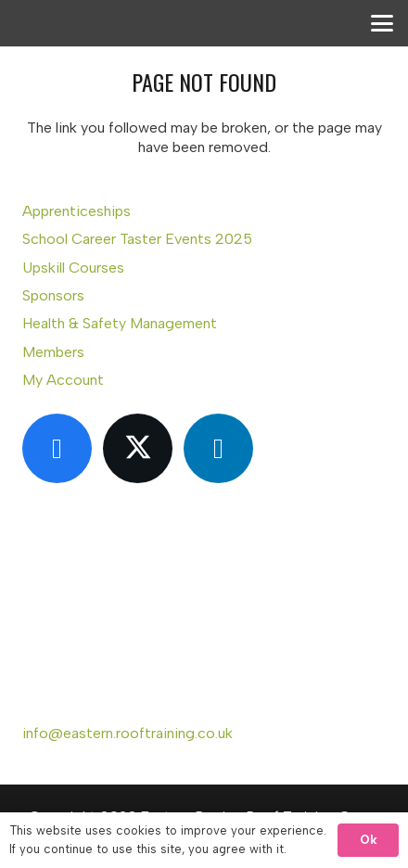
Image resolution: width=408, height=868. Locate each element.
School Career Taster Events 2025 (137, 239)
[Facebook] (57, 448)
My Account (63, 380)
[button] (382, 23)
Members (53, 352)
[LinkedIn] (218, 448)
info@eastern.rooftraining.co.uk (127, 733)
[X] (138, 448)
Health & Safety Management (120, 323)
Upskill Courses (73, 268)
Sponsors (53, 295)
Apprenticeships (76, 211)
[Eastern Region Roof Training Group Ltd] (57, 46)
